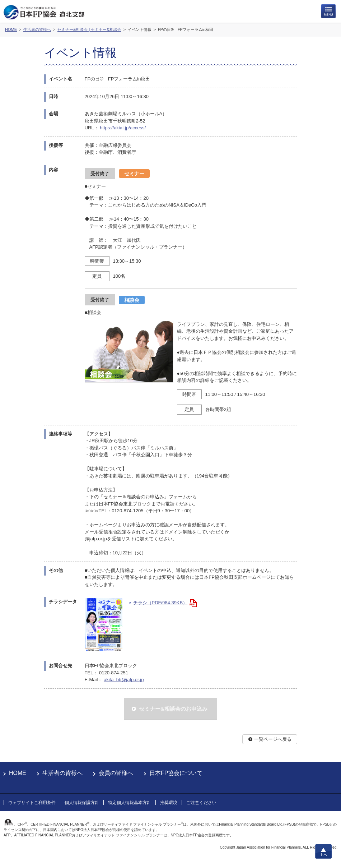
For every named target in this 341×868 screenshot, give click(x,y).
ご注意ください (201, 803)
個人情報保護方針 (82, 803)
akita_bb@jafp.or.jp (124, 680)
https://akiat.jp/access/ (123, 128)
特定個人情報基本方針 (130, 803)
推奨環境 (169, 803)
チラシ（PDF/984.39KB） (160, 603)
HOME (18, 773)
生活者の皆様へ (62, 773)
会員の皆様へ (116, 773)
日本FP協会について (176, 773)
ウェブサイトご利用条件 (32, 803)
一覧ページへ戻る (273, 739)
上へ (323, 851)
